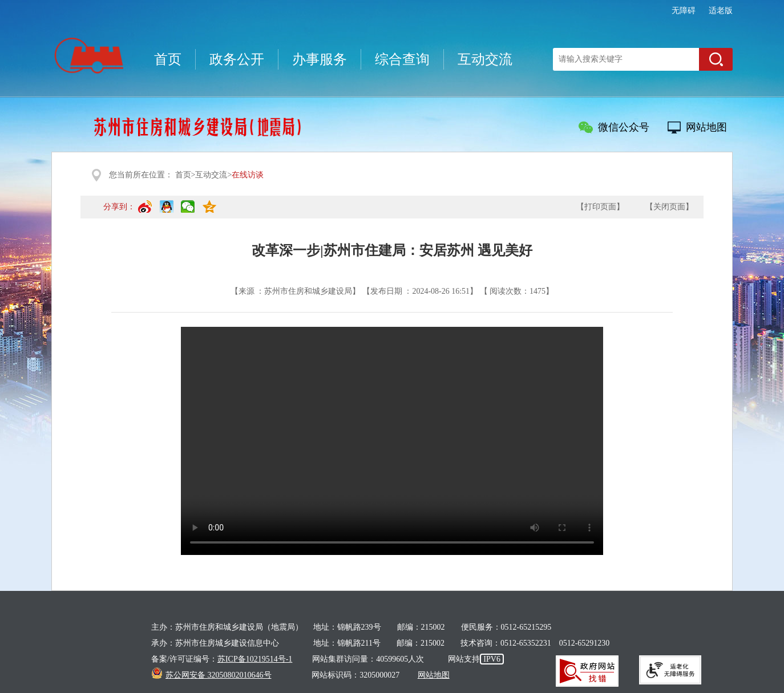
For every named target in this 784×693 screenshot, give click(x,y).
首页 (168, 59)
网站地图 (706, 127)
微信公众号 (624, 127)
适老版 (721, 11)
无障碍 (684, 11)
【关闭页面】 (669, 207)
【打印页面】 (600, 207)
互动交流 (485, 59)
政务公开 (237, 59)
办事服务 (320, 59)
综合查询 (402, 59)
